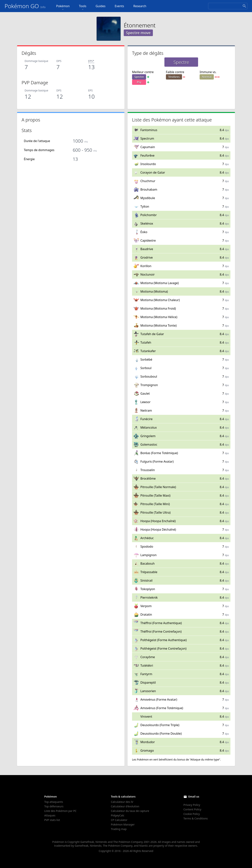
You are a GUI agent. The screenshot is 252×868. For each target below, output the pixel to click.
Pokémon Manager (123, 824)
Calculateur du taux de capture (130, 811)
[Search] (228, 6)
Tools (83, 8)
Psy (139, 82)
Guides (100, 6)
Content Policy (192, 809)
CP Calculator (119, 820)
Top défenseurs (54, 806)
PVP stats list (52, 820)
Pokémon (63, 8)
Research (140, 6)
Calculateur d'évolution (125, 806)
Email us (194, 797)
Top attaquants (54, 802)
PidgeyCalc (118, 815)
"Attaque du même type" (205, 759)
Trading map (119, 829)
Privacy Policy (192, 805)
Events (119, 6)
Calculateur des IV (122, 802)
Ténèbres (174, 77)
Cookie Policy (192, 814)
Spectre (139, 77)
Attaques (50, 815)
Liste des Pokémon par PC (60, 811)
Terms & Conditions (196, 818)
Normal (207, 77)
